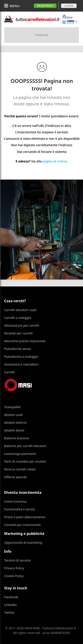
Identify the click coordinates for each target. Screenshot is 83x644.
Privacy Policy (14, 568)
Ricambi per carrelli (18, 333)
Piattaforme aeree (18, 349)
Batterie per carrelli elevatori (25, 446)
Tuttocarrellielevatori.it (41, 19)
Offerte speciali (15, 477)
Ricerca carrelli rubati (20, 469)
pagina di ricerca (55, 161)
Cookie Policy (14, 576)
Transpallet (12, 407)
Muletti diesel (14, 430)
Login (69, 6)
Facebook (11, 597)
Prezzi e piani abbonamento (25, 517)
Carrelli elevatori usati (20, 310)
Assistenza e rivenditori (21, 364)
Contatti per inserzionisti (22, 525)
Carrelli (10, 372)
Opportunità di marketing (23, 543)
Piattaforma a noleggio (21, 357)
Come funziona (15, 501)
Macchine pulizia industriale (25, 341)
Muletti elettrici (16, 423)
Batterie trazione (17, 438)
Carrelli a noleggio (18, 318)
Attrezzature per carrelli (22, 325)
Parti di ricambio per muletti (25, 461)
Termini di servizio (18, 560)
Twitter (9, 613)
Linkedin (11, 605)
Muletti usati (14, 415)
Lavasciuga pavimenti (20, 454)
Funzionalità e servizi (20, 509)
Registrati (45, 6)
